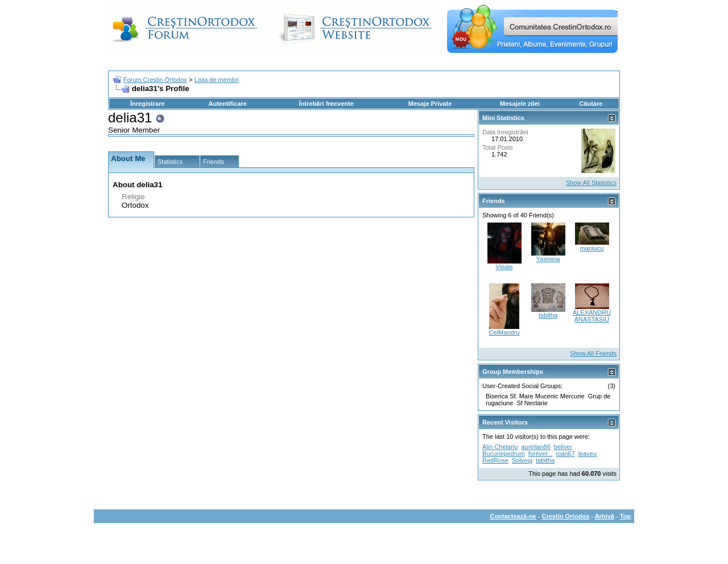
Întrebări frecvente (326, 104)
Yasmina (548, 259)
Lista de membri (217, 80)
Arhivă (605, 516)
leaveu (588, 454)
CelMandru (504, 332)
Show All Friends (593, 353)
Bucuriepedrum (504, 454)
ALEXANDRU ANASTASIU (592, 316)
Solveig (522, 460)
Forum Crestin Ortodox (155, 80)
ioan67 (566, 454)
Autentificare (227, 104)
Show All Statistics (591, 183)
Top (625, 516)
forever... (541, 454)
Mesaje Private (430, 104)
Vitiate (504, 267)
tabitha (548, 315)
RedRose (495, 460)
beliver (563, 447)
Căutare (591, 104)
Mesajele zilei (520, 104)
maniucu (592, 248)
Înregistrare (148, 104)
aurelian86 (535, 447)
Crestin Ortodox (566, 516)
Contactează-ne (513, 516)
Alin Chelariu (500, 447)
